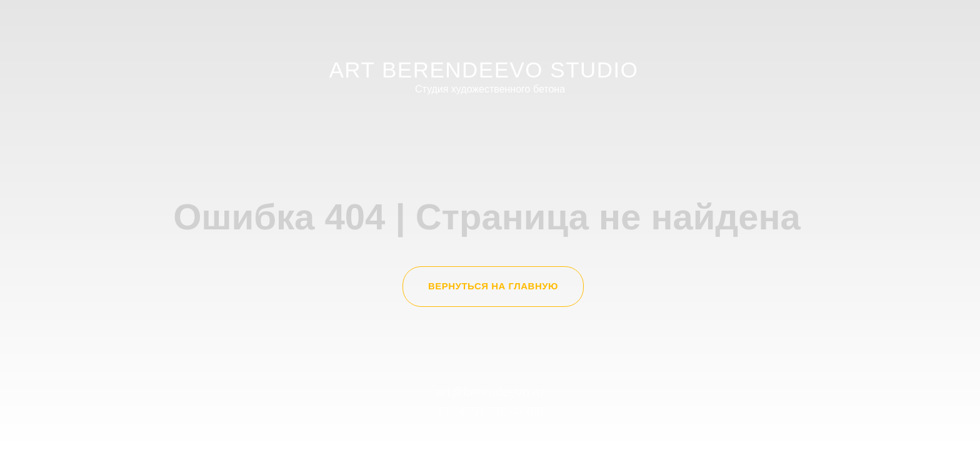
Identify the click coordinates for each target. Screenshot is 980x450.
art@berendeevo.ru (490, 392)
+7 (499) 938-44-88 (490, 411)
